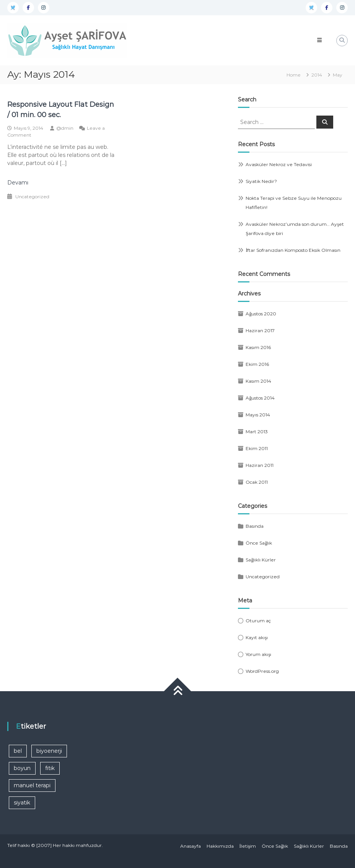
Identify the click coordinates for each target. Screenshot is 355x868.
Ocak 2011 (257, 482)
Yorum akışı (258, 654)
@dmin (65, 128)
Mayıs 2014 (258, 415)
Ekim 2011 (257, 448)
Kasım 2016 (258, 347)
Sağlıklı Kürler (261, 560)
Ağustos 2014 (260, 398)
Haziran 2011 (260, 465)
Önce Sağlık (259, 543)
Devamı (18, 183)
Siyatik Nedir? (261, 181)
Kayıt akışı (257, 637)
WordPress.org (262, 671)
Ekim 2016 (257, 364)
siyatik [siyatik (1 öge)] (22, 803)
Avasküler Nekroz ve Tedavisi (279, 164)
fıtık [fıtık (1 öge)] (50, 768)
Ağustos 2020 (261, 314)
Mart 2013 (257, 432)
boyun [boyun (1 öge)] (22, 768)
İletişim (248, 846)
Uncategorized (32, 197)
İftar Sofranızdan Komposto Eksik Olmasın (293, 250)
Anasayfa (191, 846)
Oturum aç (258, 621)
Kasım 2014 (258, 381)
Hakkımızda (220, 846)
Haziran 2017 (260, 330)
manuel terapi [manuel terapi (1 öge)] (32, 785)
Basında (255, 526)
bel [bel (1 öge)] (18, 751)
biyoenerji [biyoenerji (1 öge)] (49, 751)
